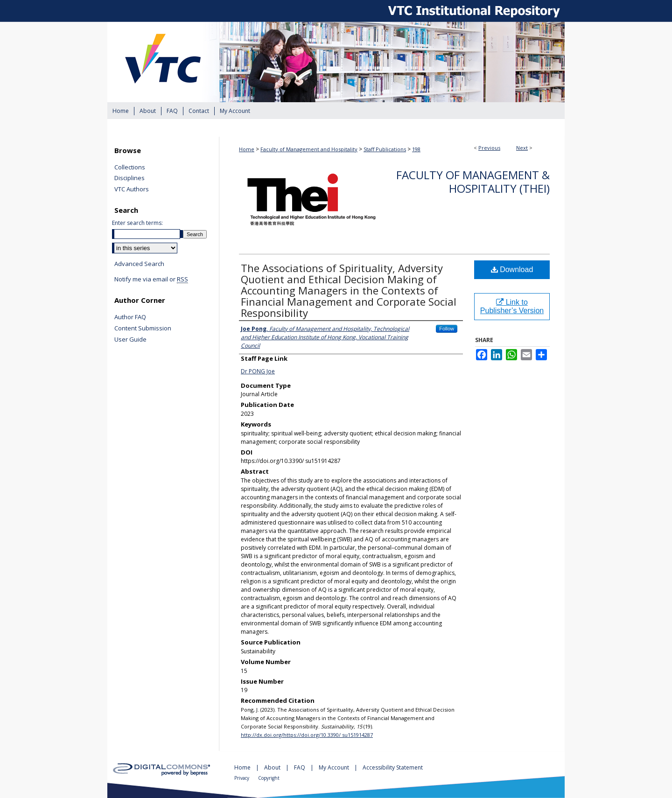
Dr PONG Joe (258, 371)
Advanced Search (139, 264)
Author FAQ (130, 317)
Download (512, 269)
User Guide (130, 340)
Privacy (242, 778)
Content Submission (143, 329)
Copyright (269, 778)
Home (247, 149)
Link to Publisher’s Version (512, 306)
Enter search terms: (137, 223)
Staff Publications (385, 149)
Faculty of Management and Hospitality (309, 149)
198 (416, 149)
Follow (447, 329)
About (273, 767)
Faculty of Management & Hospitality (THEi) (473, 182)
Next (522, 148)
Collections (130, 168)
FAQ (300, 767)
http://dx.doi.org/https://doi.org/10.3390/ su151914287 (307, 735)
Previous (489, 148)
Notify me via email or (151, 280)
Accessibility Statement (393, 767)
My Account (335, 767)
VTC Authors (132, 189)
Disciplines (129, 178)
